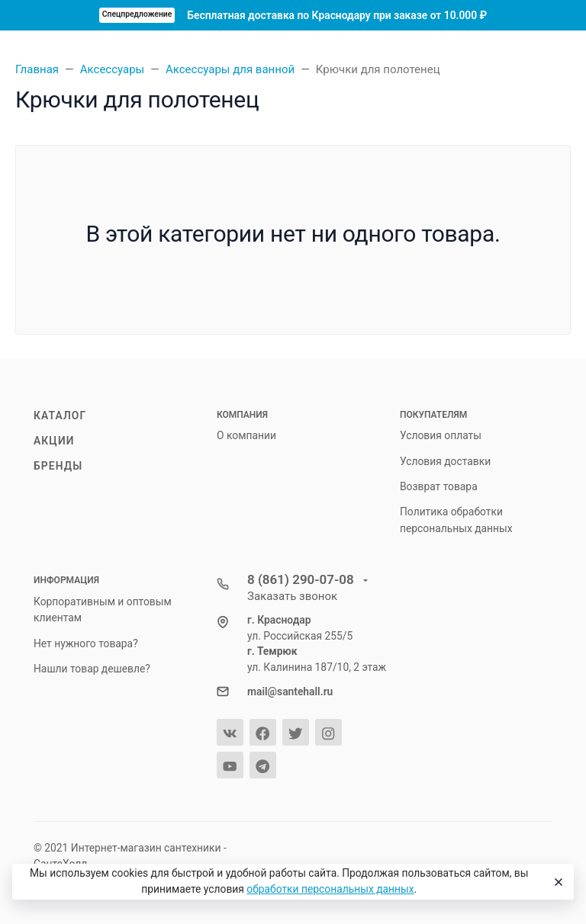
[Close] (556, 882)
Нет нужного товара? (86, 643)
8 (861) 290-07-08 (302, 579)
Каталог (60, 415)
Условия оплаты (441, 435)
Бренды (58, 466)
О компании (246, 435)
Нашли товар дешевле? (92, 669)
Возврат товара (439, 486)
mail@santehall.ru (290, 691)
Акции (54, 441)
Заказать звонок (292, 596)
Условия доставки (445, 461)
